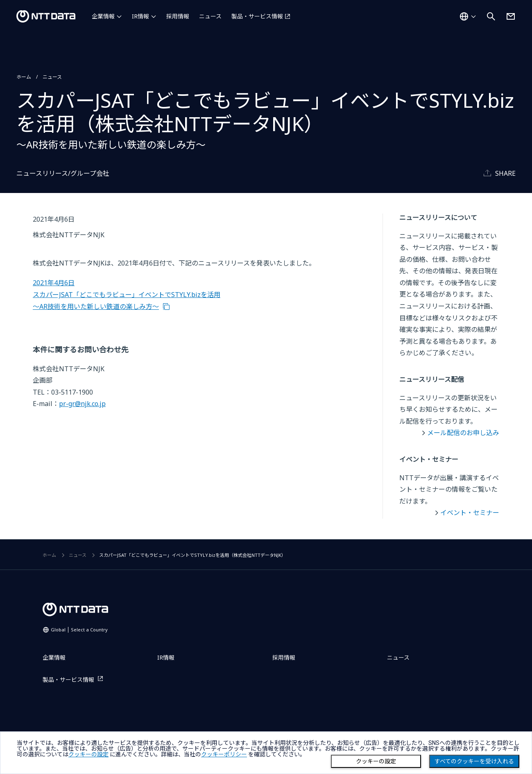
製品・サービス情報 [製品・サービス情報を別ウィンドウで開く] (257, 16)
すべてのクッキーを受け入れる (474, 761)
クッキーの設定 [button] (88, 754)
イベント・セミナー (470, 513)
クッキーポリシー (224, 754)
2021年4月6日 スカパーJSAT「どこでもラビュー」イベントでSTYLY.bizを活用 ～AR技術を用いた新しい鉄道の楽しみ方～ (127, 294)
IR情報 (140, 16)
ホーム (24, 77)
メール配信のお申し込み (463, 433)
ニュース (210, 16)
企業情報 (103, 16)
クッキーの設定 (376, 761)
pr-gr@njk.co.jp (82, 404)
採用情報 (178, 16)
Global (79, 630)
